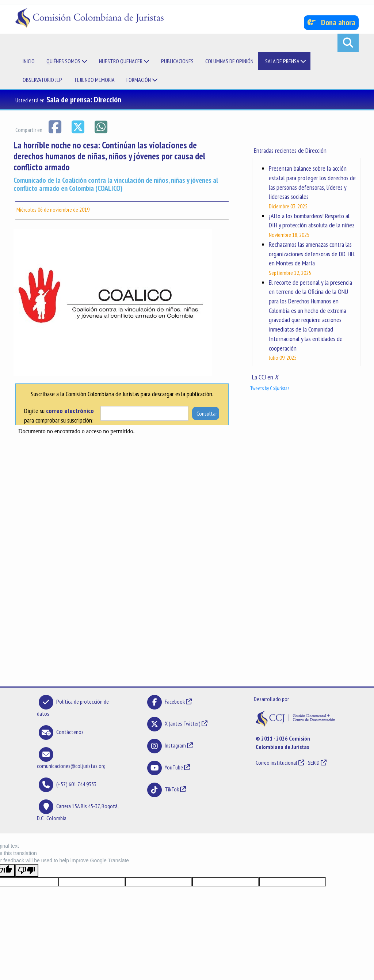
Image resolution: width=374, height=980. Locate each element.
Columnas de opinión (229, 61)
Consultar (207, 413)
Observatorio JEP (42, 80)
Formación (142, 80)
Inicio (29, 61)
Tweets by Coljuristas (270, 388)
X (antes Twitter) (183, 723)
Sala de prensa (286, 61)
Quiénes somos (67, 61)
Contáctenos (70, 732)
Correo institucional (276, 763)
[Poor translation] (27, 871)
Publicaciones (177, 61)
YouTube (174, 767)
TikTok (172, 789)
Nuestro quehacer (124, 61)
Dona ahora (331, 22)
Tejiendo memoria (94, 80)
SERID (314, 763)
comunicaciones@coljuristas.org (71, 766)
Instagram (175, 745)
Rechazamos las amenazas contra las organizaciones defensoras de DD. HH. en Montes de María (312, 254)
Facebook (175, 701)
